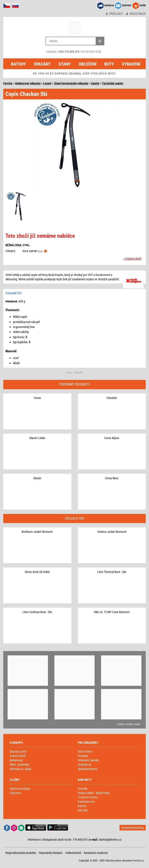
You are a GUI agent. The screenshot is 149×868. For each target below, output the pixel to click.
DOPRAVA (109, 6)
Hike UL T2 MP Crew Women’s (112, 612)
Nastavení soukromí (96, 853)
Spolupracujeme (88, 769)
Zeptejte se (85, 765)
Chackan (112, 398)
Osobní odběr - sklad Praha (94, 793)
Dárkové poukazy (20, 789)
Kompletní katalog (133, 828)
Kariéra (82, 806)
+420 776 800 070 (69, 52)
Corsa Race (112, 478)
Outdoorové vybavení (28, 83)
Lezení (47, 83)
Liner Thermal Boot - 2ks (112, 572)
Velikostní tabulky (88, 760)
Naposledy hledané (51, 853)
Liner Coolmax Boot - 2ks (37, 612)
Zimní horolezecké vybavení (71, 83)
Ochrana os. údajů (21, 769)
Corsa (37, 398)
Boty (109, 64)
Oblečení (88, 64)
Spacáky (42, 64)
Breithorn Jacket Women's (37, 532)
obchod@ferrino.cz (110, 840)
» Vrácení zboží (132, 259)
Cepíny (95, 83)
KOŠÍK (143, 6)
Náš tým (83, 810)
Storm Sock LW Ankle (37, 572)
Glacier (37, 478)
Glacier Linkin (37, 438)
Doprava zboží (18, 752)
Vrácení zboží (18, 756)
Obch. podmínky (19, 765)
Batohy (18, 64)
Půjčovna (15, 793)
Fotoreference (86, 802)
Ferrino (8, 83)
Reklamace (16, 760)
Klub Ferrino (85, 752)
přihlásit (115, 14)
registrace (136, 14)
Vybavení (131, 64)
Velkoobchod (73, 853)
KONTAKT (127, 6)
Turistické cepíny (113, 83)
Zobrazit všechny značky (129, 724)
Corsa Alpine (112, 438)
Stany (65, 64)
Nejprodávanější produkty (21, 853)
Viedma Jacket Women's (112, 532)
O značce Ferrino (88, 797)
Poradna (83, 756)
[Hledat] (100, 41)
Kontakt (83, 789)
